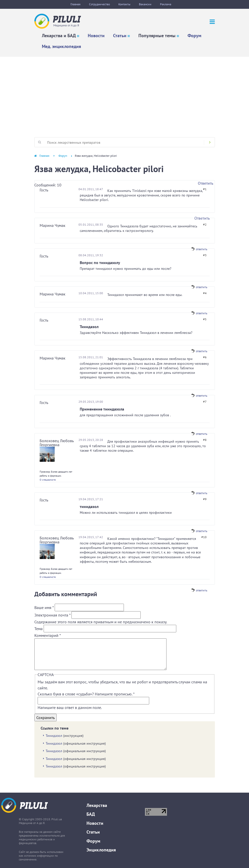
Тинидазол (54, 736)
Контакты (124, 4)
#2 (205, 224)
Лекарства (97, 805)
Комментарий (48, 635)
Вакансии (145, 4)
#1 (205, 189)
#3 (205, 255)
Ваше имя (44, 607)
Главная (75, 4)
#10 (204, 537)
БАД (91, 814)
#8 (205, 440)
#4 (205, 293)
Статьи (120, 36)
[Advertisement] (125, 94)
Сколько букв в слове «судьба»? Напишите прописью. (86, 694)
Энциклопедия (101, 850)
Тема (39, 629)
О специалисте (48, 480)
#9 (205, 499)
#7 (205, 402)
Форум (194, 36)
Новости (96, 36)
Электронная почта (52, 615)
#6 (205, 357)
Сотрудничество (99, 4)
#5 (205, 319)
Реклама (166, 4)
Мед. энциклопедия (61, 46)
